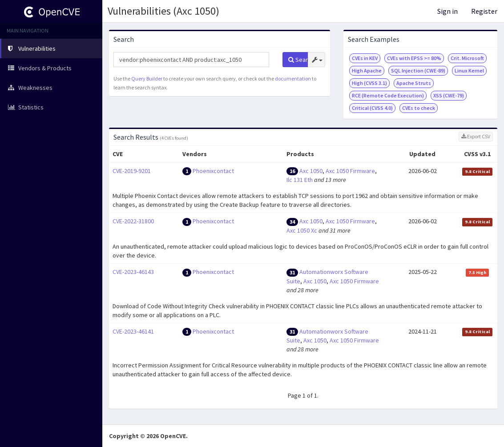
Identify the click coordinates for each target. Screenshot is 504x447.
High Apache (367, 70)
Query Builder (147, 79)
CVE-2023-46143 (133, 272)
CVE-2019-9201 (132, 171)
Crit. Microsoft (467, 58)
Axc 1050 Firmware (350, 171)
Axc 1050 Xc (302, 230)
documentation (293, 79)
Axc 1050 (311, 171)
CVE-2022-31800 (133, 221)
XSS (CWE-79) (449, 95)
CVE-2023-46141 (133, 331)
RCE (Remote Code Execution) (388, 95)
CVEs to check (419, 108)
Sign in (448, 11)
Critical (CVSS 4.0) (372, 108)
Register (484, 11)
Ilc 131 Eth (300, 180)
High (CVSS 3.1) (369, 83)
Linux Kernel (469, 70)
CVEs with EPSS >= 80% (414, 58)
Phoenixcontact (213, 171)
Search (298, 60)
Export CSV (476, 136)
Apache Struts (414, 83)
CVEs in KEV (365, 58)
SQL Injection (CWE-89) (418, 70)
